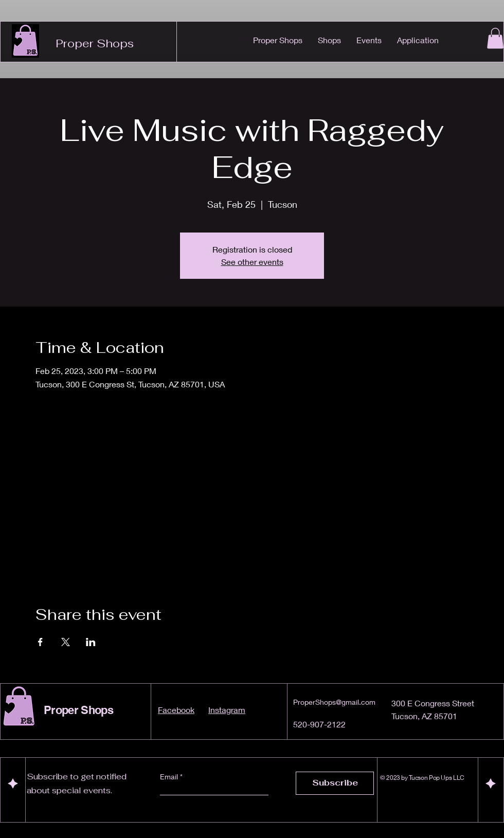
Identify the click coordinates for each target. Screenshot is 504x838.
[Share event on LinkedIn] (91, 642)
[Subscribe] (335, 783)
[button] (495, 38)
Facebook (176, 710)
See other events (252, 262)
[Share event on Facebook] (40, 642)
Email (170, 777)
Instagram (227, 710)
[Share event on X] (66, 642)
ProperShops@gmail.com (334, 702)
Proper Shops (95, 43)
